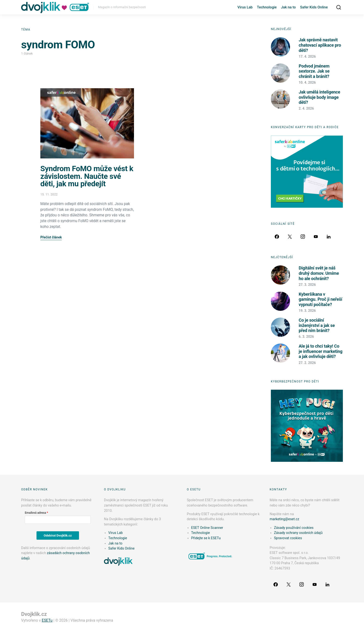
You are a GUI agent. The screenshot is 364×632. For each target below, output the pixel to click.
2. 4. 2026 (306, 108)
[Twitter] (290, 237)
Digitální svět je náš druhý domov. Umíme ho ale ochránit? (319, 273)
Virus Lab (245, 7)
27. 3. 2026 (307, 285)
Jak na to (288, 7)
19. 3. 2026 (307, 311)
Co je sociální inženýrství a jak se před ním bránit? (317, 325)
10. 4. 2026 (307, 82)
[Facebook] (277, 237)
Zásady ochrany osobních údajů (298, 533)
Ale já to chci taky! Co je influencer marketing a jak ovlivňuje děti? (321, 351)
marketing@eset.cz (284, 519)
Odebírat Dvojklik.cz (58, 535)
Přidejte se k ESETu (206, 538)
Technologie (267, 7)
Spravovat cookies (288, 538)
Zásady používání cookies (294, 528)
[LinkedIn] (329, 237)
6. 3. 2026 (306, 337)
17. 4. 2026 (307, 56)
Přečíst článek (51, 237)
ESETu (47, 620)
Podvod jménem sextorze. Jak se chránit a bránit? (314, 71)
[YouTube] (316, 237)
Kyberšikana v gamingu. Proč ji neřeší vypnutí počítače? (320, 299)
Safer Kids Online (314, 7)
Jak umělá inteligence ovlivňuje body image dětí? (319, 97)
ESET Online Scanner (207, 528)
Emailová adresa (35, 513)
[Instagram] (303, 237)
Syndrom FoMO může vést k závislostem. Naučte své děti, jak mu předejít (87, 176)
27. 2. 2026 (307, 363)
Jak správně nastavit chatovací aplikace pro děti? (320, 45)
